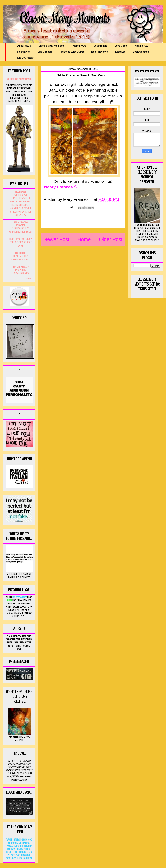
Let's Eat (120, 52)
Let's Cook (121, 46)
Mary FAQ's (79, 46)
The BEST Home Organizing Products (21, 258)
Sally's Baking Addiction (21, 224)
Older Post (111, 239)
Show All (29, 278)
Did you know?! (26, 58)
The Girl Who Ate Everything (21, 269)
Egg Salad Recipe (21, 273)
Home (84, 239)
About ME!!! (24, 46)
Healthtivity (24, 52)
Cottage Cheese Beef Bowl (21, 244)
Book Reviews (100, 52)
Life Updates (45, 52)
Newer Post (56, 239)
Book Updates (141, 52)
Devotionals (100, 46)
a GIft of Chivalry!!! (19, 79)
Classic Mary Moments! (52, 46)
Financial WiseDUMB (72, 52)
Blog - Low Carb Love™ (21, 239)
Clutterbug (21, 253)
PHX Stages (21, 192)
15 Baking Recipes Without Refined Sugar (21, 230)
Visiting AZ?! (142, 46)
